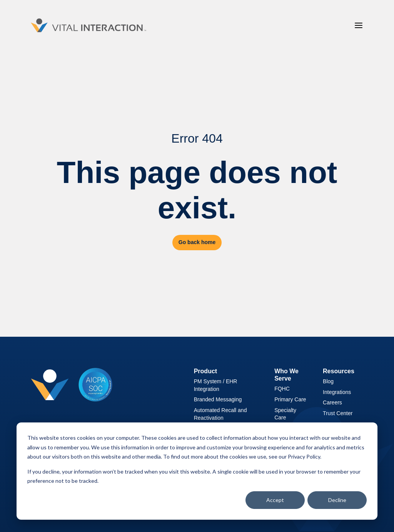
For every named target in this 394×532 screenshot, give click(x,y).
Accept (275, 500)
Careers (332, 402)
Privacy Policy (304, 456)
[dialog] (197, 471)
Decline (337, 500)
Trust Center (338, 413)
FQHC (282, 389)
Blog (328, 381)
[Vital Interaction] (88, 25)
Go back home (197, 242)
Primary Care (290, 399)
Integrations (337, 392)
